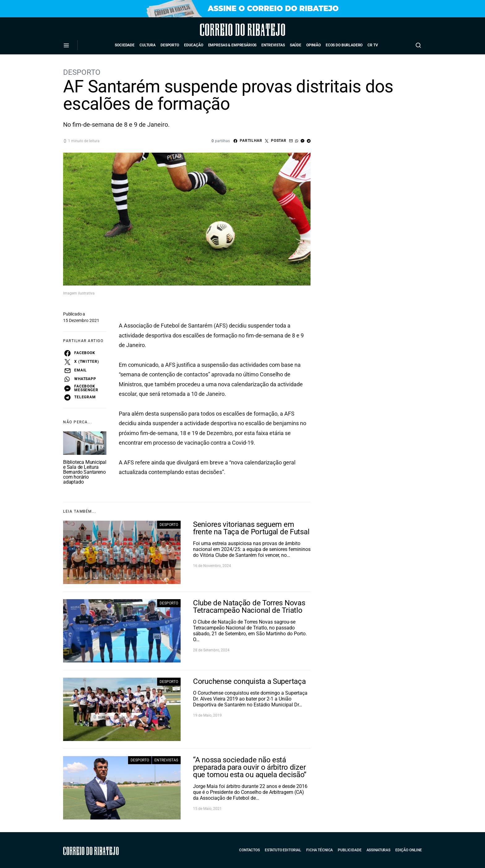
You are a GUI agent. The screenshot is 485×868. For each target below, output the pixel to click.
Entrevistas (273, 45)
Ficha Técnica (320, 850)
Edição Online (409, 850)
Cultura (148, 45)
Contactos (249, 850)
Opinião (313, 45)
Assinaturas (378, 850)
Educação (194, 45)
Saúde (296, 45)
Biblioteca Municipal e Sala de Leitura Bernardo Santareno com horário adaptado (85, 472)
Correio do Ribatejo (225, 30)
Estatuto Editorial (283, 850)
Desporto (170, 45)
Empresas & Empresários (232, 45)
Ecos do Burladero (344, 45)
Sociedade (125, 45)
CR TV (373, 45)
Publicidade (350, 850)
